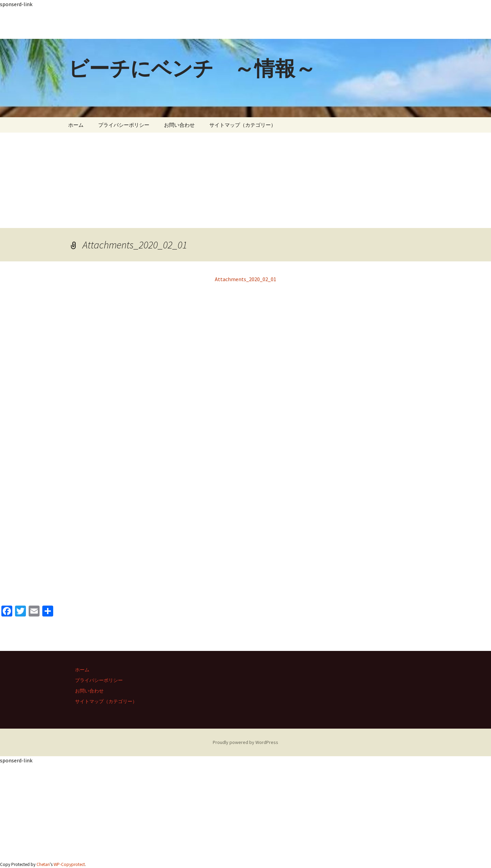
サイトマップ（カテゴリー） (243, 125)
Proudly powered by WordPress (245, 742)
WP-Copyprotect (69, 864)
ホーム (76, 125)
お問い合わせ (179, 125)
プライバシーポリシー (124, 125)
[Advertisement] (205, 24)
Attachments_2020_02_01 (245, 279)
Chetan (43, 864)
